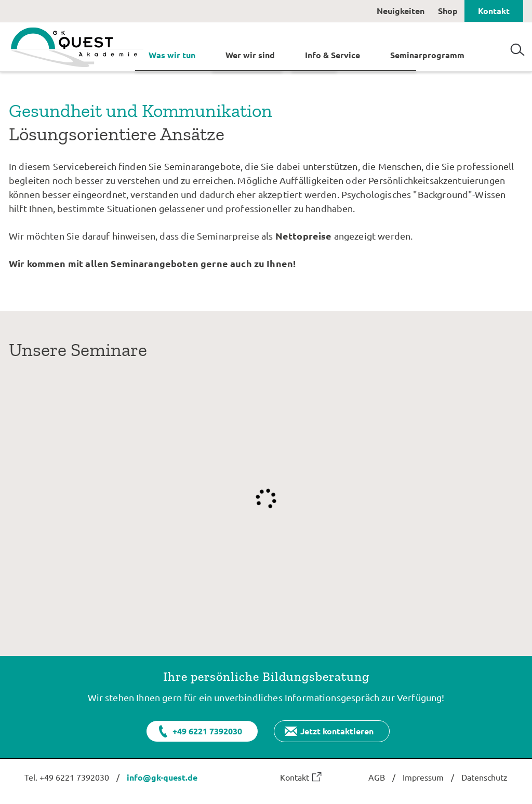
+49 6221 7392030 (207, 731)
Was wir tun (172, 54)
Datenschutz (484, 777)
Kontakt (494, 11)
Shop (448, 11)
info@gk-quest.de (162, 777)
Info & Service (332, 54)
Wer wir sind (250, 54)
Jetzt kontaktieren (337, 731)
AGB (377, 777)
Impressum (423, 777)
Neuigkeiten (401, 11)
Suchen (517, 46)
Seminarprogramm (427, 54)
